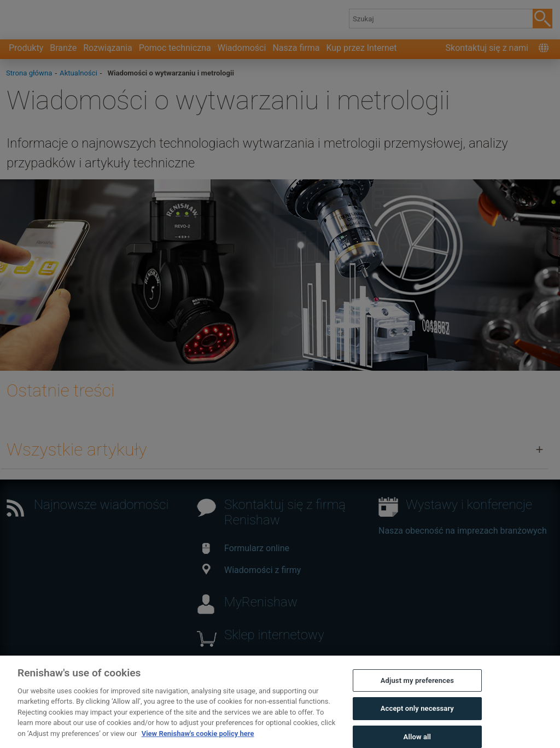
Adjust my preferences (417, 694)
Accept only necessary (417, 721)
